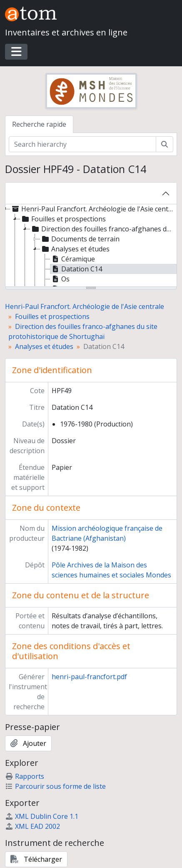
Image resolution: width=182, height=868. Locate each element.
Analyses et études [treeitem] (75, 249)
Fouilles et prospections (52, 316)
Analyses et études (44, 346)
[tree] (91, 246)
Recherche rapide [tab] (39, 124)
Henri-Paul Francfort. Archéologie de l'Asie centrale (85, 306)
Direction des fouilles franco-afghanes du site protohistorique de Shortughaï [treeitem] (103, 229)
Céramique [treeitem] (73, 259)
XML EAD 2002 (32, 826)
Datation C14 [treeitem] (76, 269)
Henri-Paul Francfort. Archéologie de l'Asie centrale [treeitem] (93, 209)
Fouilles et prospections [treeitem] (63, 219)
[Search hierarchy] (82, 144)
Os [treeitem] (60, 279)
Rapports (25, 776)
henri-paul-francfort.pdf (89, 677)
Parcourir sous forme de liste (55, 786)
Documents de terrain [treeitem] (80, 239)
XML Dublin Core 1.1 (42, 816)
